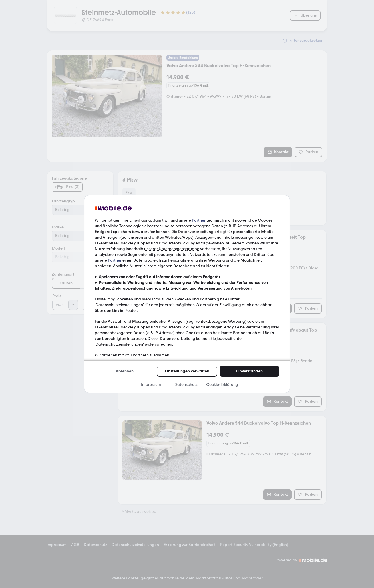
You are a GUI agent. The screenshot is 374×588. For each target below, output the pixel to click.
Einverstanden (249, 371)
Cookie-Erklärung (222, 385)
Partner (199, 220)
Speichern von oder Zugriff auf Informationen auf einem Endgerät (160, 277)
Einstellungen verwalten (187, 371)
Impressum (151, 385)
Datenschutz (186, 385)
